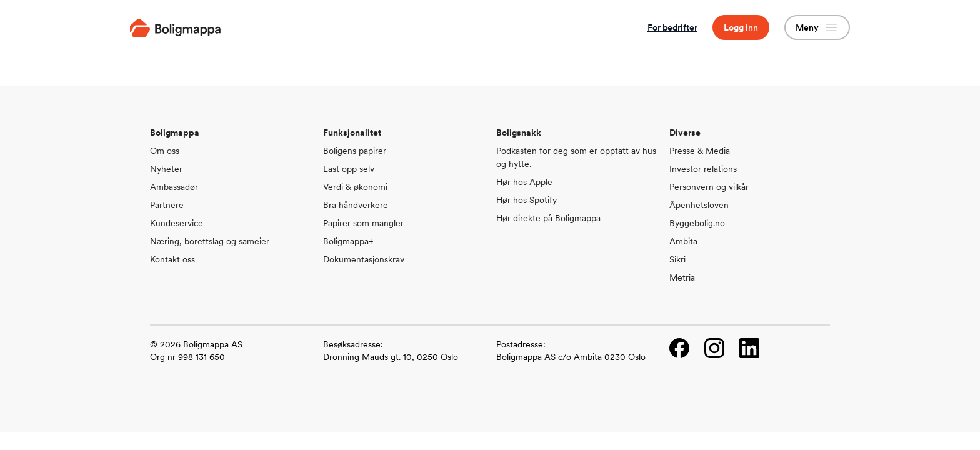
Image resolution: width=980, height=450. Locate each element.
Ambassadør (174, 187)
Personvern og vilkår (709, 187)
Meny (817, 27)
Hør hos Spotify (527, 200)
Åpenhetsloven (699, 205)
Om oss (165, 151)
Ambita (683, 241)
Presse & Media (700, 151)
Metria (682, 277)
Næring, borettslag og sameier (210, 241)
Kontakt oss (172, 259)
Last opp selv (349, 169)
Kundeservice (177, 223)
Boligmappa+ (348, 241)
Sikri (677, 259)
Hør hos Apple (524, 182)
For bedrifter (672, 27)
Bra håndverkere (356, 205)
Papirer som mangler (363, 223)
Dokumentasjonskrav (364, 259)
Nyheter (166, 169)
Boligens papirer (355, 151)
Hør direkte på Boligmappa (548, 218)
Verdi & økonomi (355, 187)
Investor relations (703, 169)
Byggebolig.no (697, 223)
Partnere (167, 205)
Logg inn (741, 27)
